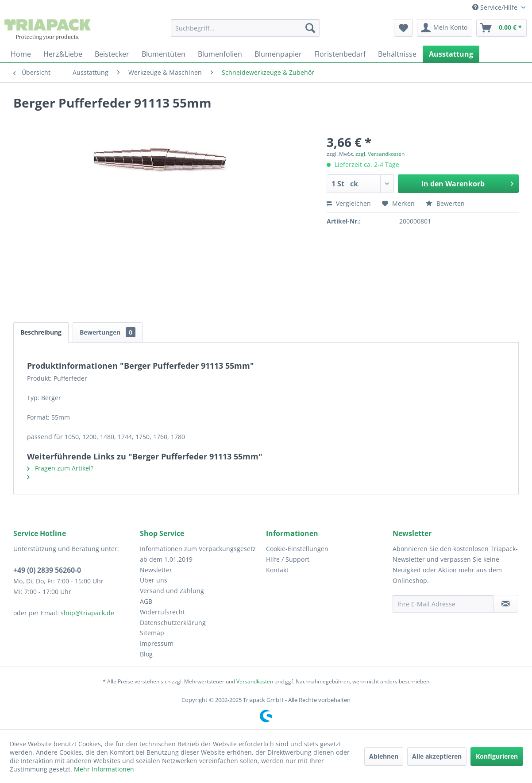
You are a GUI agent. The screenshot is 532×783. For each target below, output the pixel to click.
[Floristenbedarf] (340, 54)
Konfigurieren (497, 756)
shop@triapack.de (87, 613)
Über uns (154, 580)
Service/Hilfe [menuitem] (496, 7)
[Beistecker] (112, 54)
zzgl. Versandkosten (380, 154)
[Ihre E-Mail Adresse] (443, 604)
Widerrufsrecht (162, 612)
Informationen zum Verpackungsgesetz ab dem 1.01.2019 (198, 554)
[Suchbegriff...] (245, 28)
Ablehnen (384, 756)
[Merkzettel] (403, 28)
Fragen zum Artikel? (60, 468)
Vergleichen (349, 203)
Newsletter (156, 570)
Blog (146, 654)
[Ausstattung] (451, 54)
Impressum (157, 643)
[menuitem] (245, 28)
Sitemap (152, 633)
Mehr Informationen (104, 769)
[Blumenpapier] (278, 54)
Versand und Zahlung (172, 591)
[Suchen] (310, 28)
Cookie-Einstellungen (297, 549)
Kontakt (277, 570)
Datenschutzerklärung (173, 623)
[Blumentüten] (164, 54)
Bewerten (445, 203)
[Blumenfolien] (220, 54)
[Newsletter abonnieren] (506, 604)
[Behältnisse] (397, 54)
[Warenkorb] (501, 28)
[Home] (21, 54)
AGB (146, 601)
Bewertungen (108, 332)
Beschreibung (41, 332)
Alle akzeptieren (437, 756)
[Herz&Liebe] (63, 54)
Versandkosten (255, 681)
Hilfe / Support (288, 559)
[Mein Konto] (445, 28)
